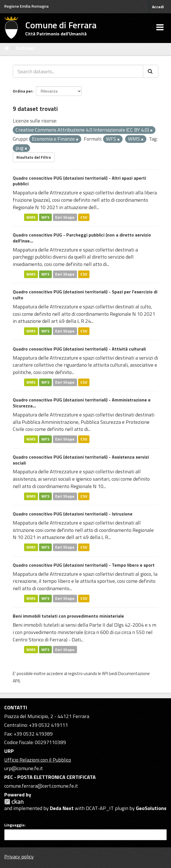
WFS (45, 217)
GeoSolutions (151, 808)
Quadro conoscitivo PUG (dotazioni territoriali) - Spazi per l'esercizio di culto (85, 295)
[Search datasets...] (78, 71)
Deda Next (62, 808)
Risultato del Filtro (34, 157)
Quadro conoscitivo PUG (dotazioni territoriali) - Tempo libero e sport (84, 565)
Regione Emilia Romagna (26, 6)
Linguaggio (14, 825)
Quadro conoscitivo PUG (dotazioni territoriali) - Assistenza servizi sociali (81, 460)
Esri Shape (65, 217)
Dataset (25, 48)
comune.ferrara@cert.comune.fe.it (41, 786)
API (105, 673)
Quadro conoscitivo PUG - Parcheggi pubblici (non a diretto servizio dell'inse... (82, 238)
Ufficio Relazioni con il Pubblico (38, 760)
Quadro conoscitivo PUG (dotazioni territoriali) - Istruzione (73, 514)
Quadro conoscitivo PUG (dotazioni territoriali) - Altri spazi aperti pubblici (79, 181)
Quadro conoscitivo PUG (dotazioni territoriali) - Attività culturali (79, 349)
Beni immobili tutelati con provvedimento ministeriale (68, 616)
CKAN (14, 802)
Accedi (158, 7)
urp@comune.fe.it (23, 768)
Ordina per (23, 91)
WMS (31, 217)
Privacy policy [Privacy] (19, 857)
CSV (84, 217)
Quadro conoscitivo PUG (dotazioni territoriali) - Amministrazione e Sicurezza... (82, 403)
